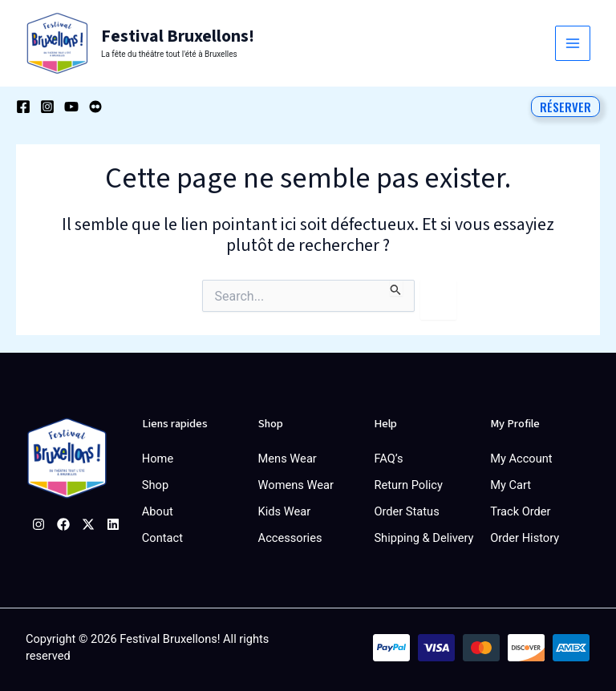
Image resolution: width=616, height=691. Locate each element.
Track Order (520, 509)
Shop (155, 483)
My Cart (511, 483)
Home (158, 458)
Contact (162, 535)
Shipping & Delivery (423, 535)
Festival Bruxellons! (176, 36)
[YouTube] (71, 106)
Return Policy (408, 483)
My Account (521, 458)
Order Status (406, 509)
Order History (525, 535)
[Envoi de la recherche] (396, 287)
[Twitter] (88, 523)
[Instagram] (47, 106)
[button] (565, 106)
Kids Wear (284, 509)
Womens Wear (296, 483)
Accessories (290, 535)
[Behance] (95, 106)
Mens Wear (288, 458)
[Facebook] (23, 106)
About (158, 509)
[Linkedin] (113, 523)
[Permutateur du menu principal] (573, 43)
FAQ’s (388, 458)
